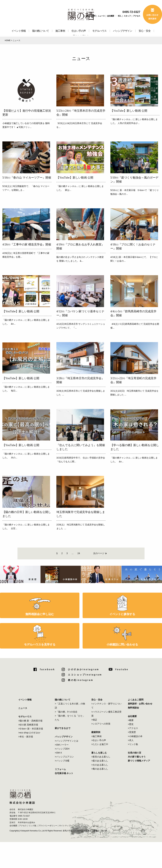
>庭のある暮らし (100, 761)
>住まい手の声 (99, 740)
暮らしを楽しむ (99, 753)
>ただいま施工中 (100, 744)
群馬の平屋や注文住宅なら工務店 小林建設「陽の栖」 (86, 831)
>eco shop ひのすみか (29, 733)
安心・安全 (145, 31)
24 (79, 553)
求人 (120, 16)
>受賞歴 (132, 732)
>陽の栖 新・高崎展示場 (30, 721)
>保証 (94, 720)
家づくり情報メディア (139, 761)
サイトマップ (65, 826)
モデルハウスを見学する (40, 645)
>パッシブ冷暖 (62, 761)
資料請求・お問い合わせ (140, 704)
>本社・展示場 (26, 737)
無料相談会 (133, 708)
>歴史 (131, 724)
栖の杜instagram (81, 680)
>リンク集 (133, 744)
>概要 (131, 720)
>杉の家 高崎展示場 (28, 725)
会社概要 (111, 16)
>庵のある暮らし (100, 769)
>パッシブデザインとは (67, 741)
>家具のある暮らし (101, 757)
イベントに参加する (122, 614)
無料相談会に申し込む (40, 614)
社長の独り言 (135, 753)
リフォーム (60, 769)
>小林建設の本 (135, 736)
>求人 (131, 740)
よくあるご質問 (89, 16)
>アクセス (133, 728)
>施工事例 (96, 736)
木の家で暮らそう (137, 757)
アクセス (137, 16)
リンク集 (32, 826)
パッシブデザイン (123, 31)
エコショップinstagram (85, 675)
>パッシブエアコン (64, 757)
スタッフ (127, 16)
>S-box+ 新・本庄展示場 (31, 729)
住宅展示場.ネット (64, 773)
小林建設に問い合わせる (122, 645)
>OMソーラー (62, 745)
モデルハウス (99, 31)
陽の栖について (41, 31)
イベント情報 (19, 31)
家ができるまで (63, 728)
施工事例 (60, 31)
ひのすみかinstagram (84, 669)
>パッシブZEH (62, 749)
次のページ (99, 553)
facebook (47, 669)
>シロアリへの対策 (101, 724)
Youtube (122, 669)
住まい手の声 (79, 31)
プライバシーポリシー (48, 826)
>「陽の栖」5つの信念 (66, 712)
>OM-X (58, 753)
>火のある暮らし (100, 765)
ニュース (101, 16)
